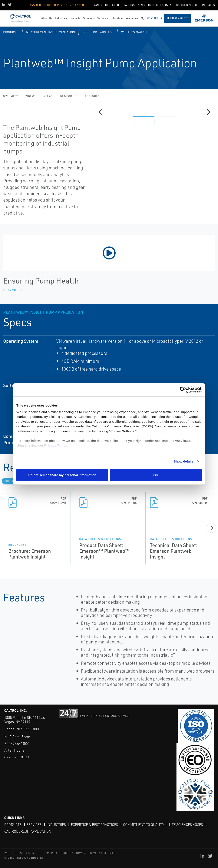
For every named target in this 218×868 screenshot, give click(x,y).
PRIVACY (94, 853)
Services (34, 825)
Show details (184, 461)
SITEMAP (109, 853)
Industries (56, 825)
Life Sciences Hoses (186, 825)
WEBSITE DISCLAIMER (19, 853)
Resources (69, 96)
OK (156, 475)
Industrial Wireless (98, 32)
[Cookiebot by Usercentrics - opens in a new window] (183, 390)
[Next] (208, 112)
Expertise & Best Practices (94, 825)
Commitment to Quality (143, 825)
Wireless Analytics (136, 32)
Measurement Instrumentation (51, 32)
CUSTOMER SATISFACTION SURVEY (62, 853)
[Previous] (101, 112)
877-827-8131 (17, 757)
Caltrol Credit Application (28, 831)
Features (92, 96)
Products (11, 32)
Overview (10, 96)
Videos (31, 96)
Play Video (12, 290)
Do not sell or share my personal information (62, 475)
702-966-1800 (27, 729)
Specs (48, 96)
